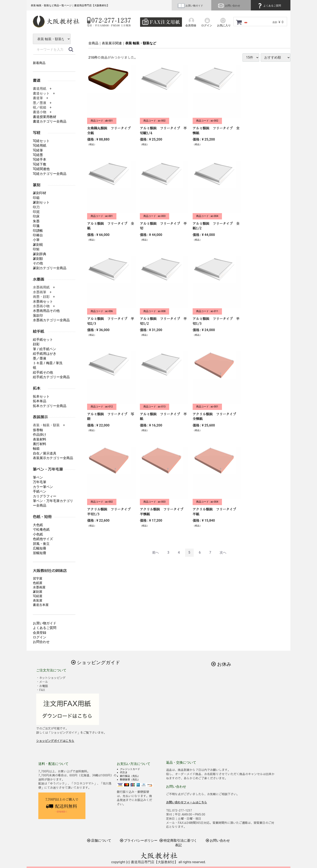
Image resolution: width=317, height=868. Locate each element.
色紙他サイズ (43, 539)
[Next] (223, 553)
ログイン (40, 637)
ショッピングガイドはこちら (55, 741)
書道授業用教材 (45, 117)
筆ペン (38, 477)
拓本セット (41, 396)
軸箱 (36, 449)
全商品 (93, 43)
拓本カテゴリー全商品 (50, 406)
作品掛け (40, 435)
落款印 (38, 316)
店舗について (99, 840)
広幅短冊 (40, 548)
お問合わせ (41, 642)
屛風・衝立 (41, 544)
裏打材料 (40, 444)
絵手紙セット (43, 340)
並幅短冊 (40, 553)
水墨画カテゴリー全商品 (51, 320)
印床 (36, 216)
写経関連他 (41, 169)
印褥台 (38, 235)
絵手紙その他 (43, 372)
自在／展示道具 (45, 453)
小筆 (36, 240)
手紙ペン (40, 491)
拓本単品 (40, 401)
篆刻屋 (38, 592)
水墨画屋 (39, 587)
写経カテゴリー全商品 (50, 174)
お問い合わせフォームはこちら (187, 802)
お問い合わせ (229, 6)
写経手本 (40, 159)
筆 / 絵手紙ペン (44, 349)
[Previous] (156, 553)
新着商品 (39, 63)
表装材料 (40, 439)
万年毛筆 (40, 482)
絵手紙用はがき (45, 354)
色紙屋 (38, 583)
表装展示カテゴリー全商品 (53, 458)
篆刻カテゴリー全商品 (50, 268)
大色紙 (38, 525)
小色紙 (38, 534)
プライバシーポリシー (139, 840)
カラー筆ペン (43, 487)
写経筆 (38, 150)
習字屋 (38, 579)
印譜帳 (38, 231)
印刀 (36, 207)
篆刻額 (38, 259)
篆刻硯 (38, 245)
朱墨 (36, 221)
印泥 (36, 212)
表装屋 (38, 600)
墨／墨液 (40, 358)
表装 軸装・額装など (141, 43)
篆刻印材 (40, 193)
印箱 (36, 198)
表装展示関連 (112, 43)
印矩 (36, 249)
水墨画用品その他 (46, 311)
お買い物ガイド (190, 6)
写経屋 (38, 596)
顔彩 (36, 344)
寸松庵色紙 (41, 529)
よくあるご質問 (269, 6)
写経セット (41, 141)
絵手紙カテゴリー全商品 (51, 377)
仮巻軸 (38, 430)
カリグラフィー (45, 496)
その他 (38, 263)
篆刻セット (41, 202)
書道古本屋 (41, 605)
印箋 (36, 226)
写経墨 (38, 155)
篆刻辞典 (40, 254)
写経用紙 (40, 145)
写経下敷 (40, 164)
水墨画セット (43, 301)
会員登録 (40, 633)
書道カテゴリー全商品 (50, 121)
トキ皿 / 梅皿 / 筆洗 (48, 363)
